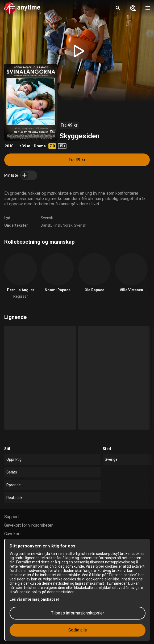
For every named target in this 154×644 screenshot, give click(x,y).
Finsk (57, 225)
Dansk (46, 225)
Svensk (47, 218)
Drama (40, 146)
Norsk (68, 225)
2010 (9, 146)
